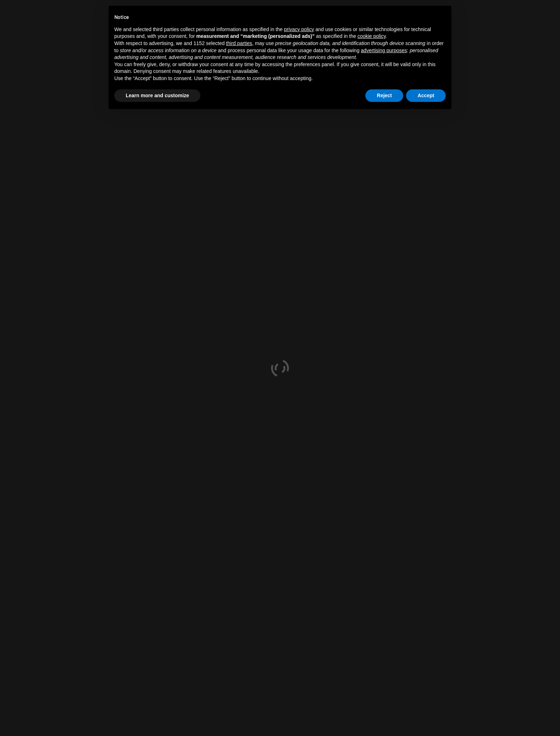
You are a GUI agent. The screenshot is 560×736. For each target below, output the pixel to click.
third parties (239, 43)
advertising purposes (384, 50)
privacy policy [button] (299, 29)
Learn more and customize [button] (157, 95)
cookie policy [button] (372, 36)
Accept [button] (426, 95)
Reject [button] (384, 95)
